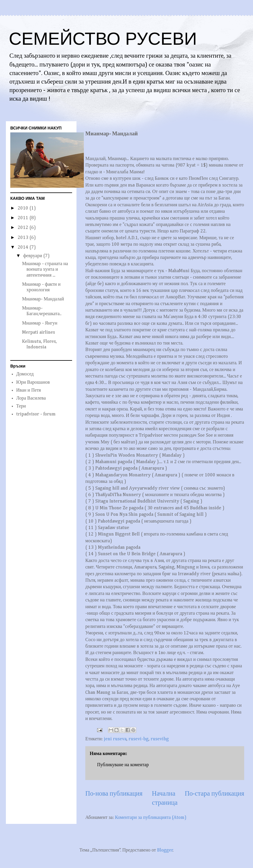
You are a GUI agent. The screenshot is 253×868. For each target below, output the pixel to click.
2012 (24, 228)
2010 (24, 208)
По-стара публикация (214, 794)
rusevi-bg (139, 739)
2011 (24, 218)
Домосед (25, 374)
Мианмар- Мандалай (43, 299)
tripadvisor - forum (36, 414)
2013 (24, 238)
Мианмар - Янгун (40, 323)
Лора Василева (31, 398)
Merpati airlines (39, 332)
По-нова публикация (114, 794)
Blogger (165, 850)
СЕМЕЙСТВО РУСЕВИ (103, 39)
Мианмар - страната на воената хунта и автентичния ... (45, 270)
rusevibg (160, 739)
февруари (33, 256)
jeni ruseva (115, 739)
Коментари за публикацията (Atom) (151, 818)
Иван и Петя (29, 390)
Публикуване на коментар (123, 765)
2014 (24, 247)
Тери (21, 406)
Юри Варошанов (33, 383)
